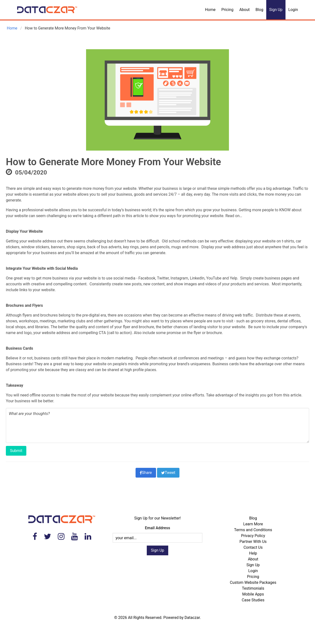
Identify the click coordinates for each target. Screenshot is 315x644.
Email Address (157, 528)
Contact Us (253, 547)
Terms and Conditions (253, 530)
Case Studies (253, 600)
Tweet (168, 473)
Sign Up (276, 10)
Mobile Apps (253, 594)
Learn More (253, 524)
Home (210, 10)
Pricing (227, 10)
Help (253, 553)
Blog (259, 10)
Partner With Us (253, 542)
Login (293, 10)
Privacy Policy (253, 536)
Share (146, 473)
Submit (16, 451)
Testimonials (253, 588)
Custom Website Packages (253, 582)
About (244, 10)
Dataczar (192, 618)
